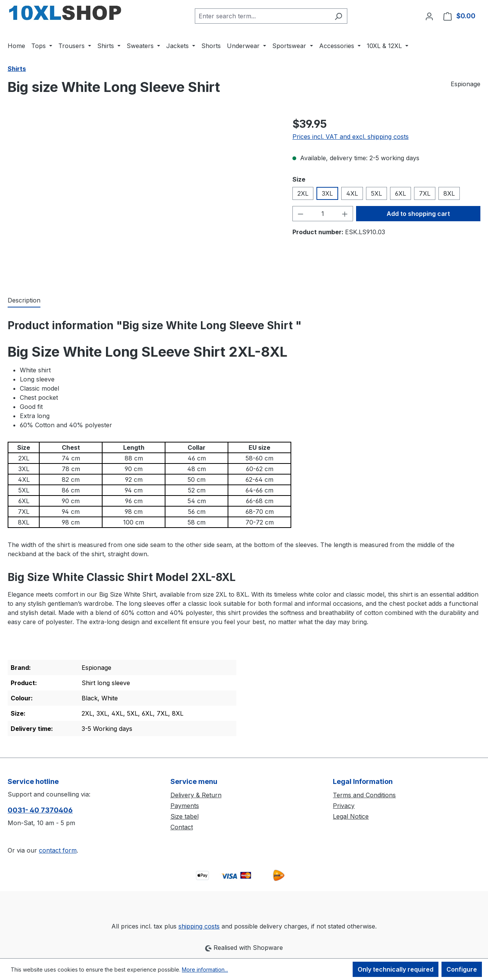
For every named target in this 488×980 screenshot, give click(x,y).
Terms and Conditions (364, 795)
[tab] (24, 301)
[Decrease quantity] (300, 214)
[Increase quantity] (345, 214)
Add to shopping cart (418, 214)
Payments (185, 806)
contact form (58, 850)
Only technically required (396, 969)
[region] (142, 198)
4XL (352, 193)
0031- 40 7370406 (40, 810)
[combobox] (262, 16)
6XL (401, 193)
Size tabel (185, 816)
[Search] (338, 16)
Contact (182, 827)
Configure (462, 969)
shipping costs (199, 926)
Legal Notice (351, 816)
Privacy (344, 806)
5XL (376, 193)
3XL (327, 193)
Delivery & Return (196, 795)
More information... (205, 970)
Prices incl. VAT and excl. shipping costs (351, 137)
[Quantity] (323, 214)
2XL (303, 193)
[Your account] (429, 16)
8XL (449, 193)
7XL (425, 193)
